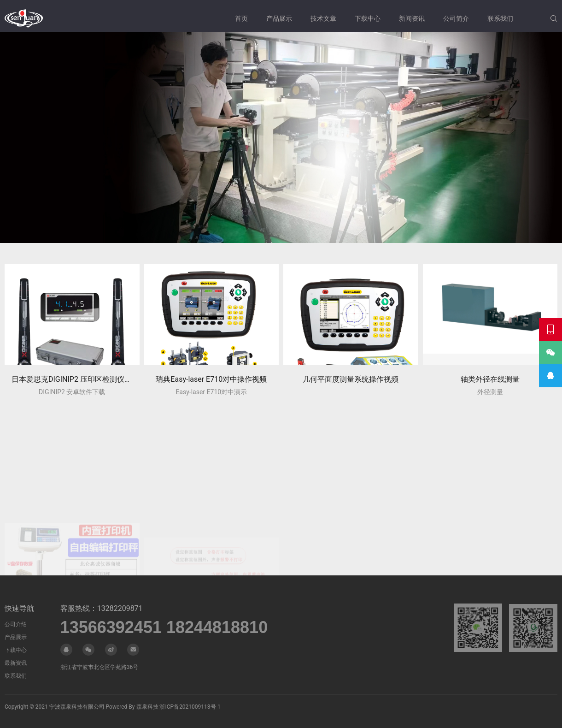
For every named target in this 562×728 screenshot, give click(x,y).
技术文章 (323, 18)
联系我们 (500, 18)
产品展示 (279, 18)
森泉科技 (147, 707)
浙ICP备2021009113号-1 (190, 707)
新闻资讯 (412, 18)
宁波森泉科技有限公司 (77, 707)
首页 (241, 18)
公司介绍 (16, 624)
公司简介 (456, 18)
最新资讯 (16, 663)
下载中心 (368, 18)
